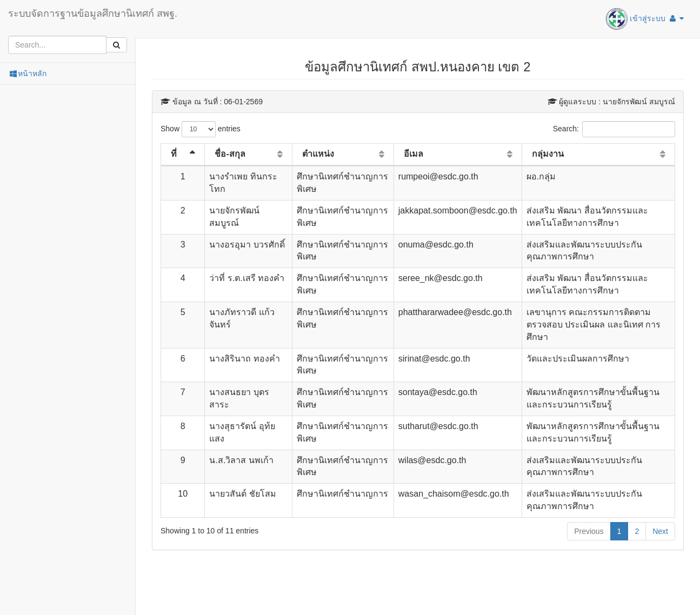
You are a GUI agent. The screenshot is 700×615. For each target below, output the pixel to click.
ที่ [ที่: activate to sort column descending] (174, 154)
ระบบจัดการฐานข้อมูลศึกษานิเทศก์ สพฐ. (93, 14)
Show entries (201, 129)
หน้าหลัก (27, 73)
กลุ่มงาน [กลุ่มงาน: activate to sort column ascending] (548, 154)
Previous (589, 531)
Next (660, 531)
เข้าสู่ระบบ (645, 19)
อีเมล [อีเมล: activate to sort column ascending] (414, 154)
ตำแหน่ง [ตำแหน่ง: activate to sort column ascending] (318, 154)
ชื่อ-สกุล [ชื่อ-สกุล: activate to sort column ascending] (230, 154)
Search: (614, 129)
